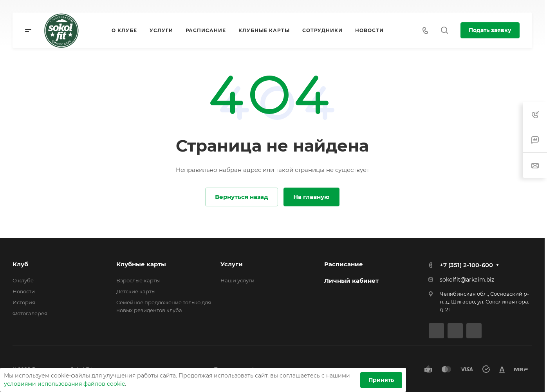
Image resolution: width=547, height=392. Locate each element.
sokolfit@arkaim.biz (467, 280)
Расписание (344, 264)
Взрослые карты (138, 280)
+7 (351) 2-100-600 (466, 265)
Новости (24, 291)
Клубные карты (141, 264)
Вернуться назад (242, 197)
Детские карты (136, 291)
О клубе (23, 280)
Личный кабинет (351, 281)
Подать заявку (490, 30)
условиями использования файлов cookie (64, 384)
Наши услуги (237, 280)
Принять (381, 380)
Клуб (20, 264)
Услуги (232, 264)
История (24, 302)
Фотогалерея (30, 313)
